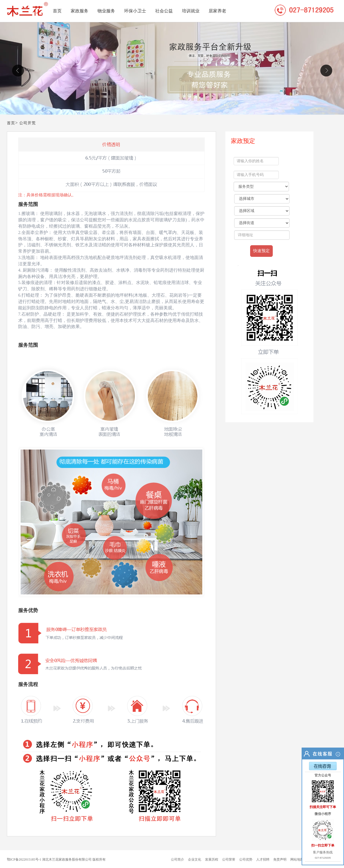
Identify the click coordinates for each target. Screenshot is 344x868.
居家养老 (217, 11)
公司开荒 (28, 123)
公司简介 (178, 859)
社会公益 (164, 11)
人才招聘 (263, 859)
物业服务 (106, 11)
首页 (57, 11)
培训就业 (191, 11)
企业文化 (195, 859)
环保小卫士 (135, 11)
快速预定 (261, 251)
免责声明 (280, 859)
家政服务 (80, 11)
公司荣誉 (229, 859)
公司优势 (246, 859)
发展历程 (212, 859)
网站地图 (297, 859)
